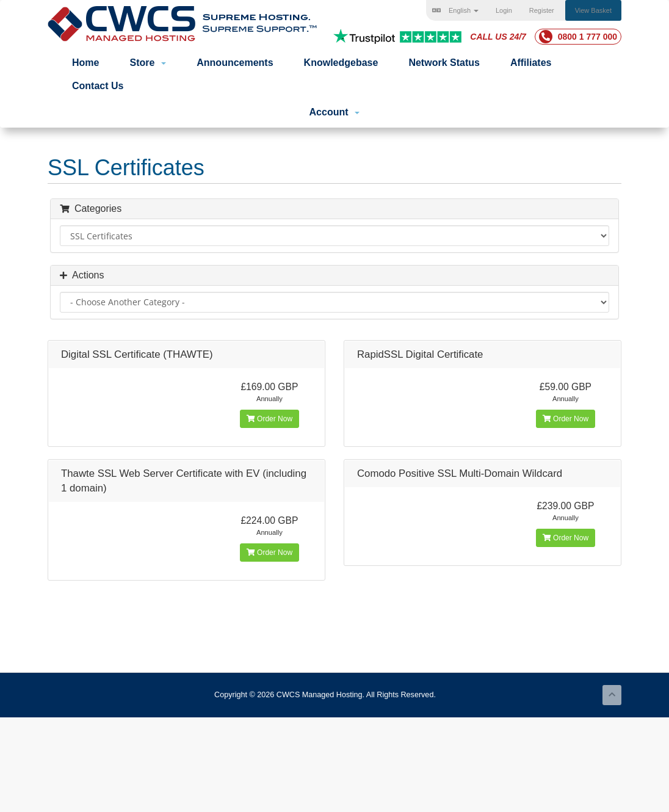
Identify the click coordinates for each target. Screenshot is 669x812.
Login (504, 10)
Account (335, 112)
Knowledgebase (341, 63)
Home (85, 63)
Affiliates (531, 63)
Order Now (269, 419)
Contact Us (98, 86)
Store (148, 63)
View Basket (593, 10)
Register (542, 10)
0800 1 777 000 (578, 37)
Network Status (444, 63)
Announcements (235, 63)
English (455, 10)
